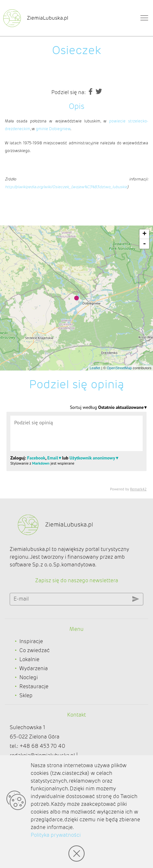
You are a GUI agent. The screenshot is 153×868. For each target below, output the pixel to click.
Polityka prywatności (56, 835)
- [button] (144, 244)
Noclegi (29, 677)
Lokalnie (29, 659)
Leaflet (95, 368)
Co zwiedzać (35, 650)
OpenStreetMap (119, 368)
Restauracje (34, 686)
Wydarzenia (34, 668)
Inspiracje (31, 641)
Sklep (26, 695)
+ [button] (144, 234)
